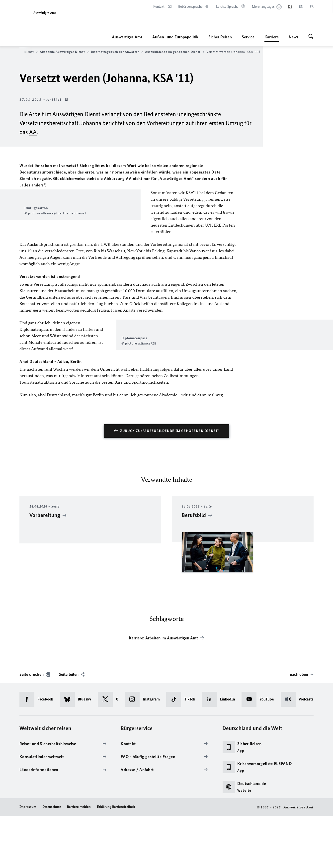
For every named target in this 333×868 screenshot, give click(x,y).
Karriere (272, 37)
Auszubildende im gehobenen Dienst (175, 52)
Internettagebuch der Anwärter (117, 52)
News (293, 37)
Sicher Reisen (220, 37)
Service (248, 37)
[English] (301, 7)
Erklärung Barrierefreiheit (116, 859)
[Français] (312, 7)
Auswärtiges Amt (127, 37)
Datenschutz (52, 859)
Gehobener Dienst (22, 52)
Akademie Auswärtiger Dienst (64, 52)
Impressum (28, 859)
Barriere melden (79, 859)
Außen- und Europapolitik (175, 37)
